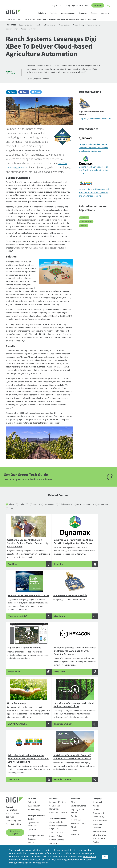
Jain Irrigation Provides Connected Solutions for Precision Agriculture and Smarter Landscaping (94, 194)
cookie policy (90, 857)
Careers (96, 802)
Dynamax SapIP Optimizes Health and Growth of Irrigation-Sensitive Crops (94, 172)
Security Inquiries (13, 817)
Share (13, 94)
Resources (84, 13)
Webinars (55, 30)
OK (105, 856)
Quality (96, 835)
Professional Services (58, 806)
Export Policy (98, 810)
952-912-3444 (12, 810)
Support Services (57, 833)
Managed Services (69, 13)
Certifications (74, 25)
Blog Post (14, 520)
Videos (44, 30)
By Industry (33, 795)
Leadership (98, 817)
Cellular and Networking (55, 800)
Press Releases (99, 832)
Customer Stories (31, 20)
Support (95, 13)
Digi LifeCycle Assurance (33, 817)
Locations (97, 821)
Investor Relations (101, 813)
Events (43, 25)
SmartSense (33, 839)
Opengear (32, 832)
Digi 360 (31, 812)
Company (106, 13)
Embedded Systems (58, 795)
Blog (68, 5)
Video (40, 516)
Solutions (43, 13)
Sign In (74, 5)
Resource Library (13, 30)
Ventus (31, 843)
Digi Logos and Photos (77, 804)
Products (54, 13)
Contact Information (11, 802)
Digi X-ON (32, 822)
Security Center (31, 30)
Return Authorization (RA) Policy (58, 820)
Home (8, 20)
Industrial (84, 227)
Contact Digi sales (13, 814)
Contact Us (98, 5)
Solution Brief (73, 516)
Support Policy (56, 829)
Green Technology (86, 223)
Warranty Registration (55, 838)
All (12, 516)
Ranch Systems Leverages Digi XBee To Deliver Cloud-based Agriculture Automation (72, 20)
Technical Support (57, 812)
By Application (34, 799)
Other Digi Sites (99, 828)
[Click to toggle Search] (109, 5)
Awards (96, 799)
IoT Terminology (57, 25)
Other (30, 520)
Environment (98, 806)
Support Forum (56, 825)
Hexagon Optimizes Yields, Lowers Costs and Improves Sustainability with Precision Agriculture (94, 149)
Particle (31, 836)
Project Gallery (89, 25)
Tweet (37, 94)
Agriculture (84, 219)
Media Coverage (100, 824)
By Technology (34, 802)
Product (25, 516)
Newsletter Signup (15, 825)
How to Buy (84, 5)
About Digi (97, 795)
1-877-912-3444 (13, 806)
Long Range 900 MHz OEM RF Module (95, 120)
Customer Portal (56, 815)
